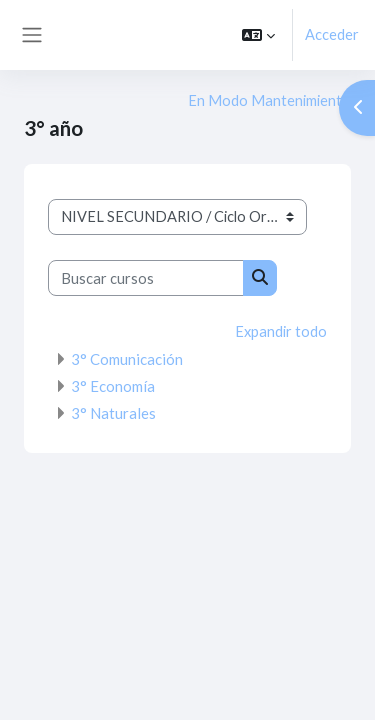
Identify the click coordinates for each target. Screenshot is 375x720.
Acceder (332, 34)
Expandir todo (281, 331)
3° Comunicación (127, 359)
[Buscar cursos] (146, 278)
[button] (258, 35)
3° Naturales (113, 413)
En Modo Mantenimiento (269, 100)
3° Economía (113, 386)
